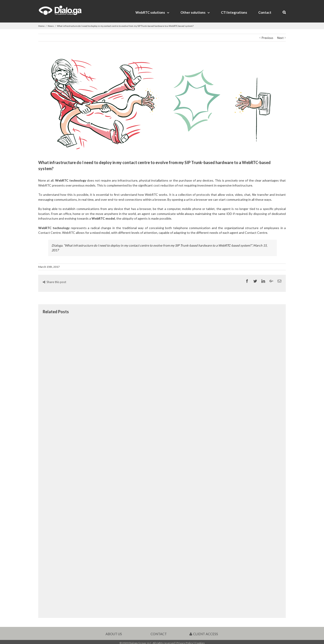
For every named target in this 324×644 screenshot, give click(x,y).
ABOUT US (114, 634)
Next (280, 38)
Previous (267, 38)
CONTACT (159, 634)
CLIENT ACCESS (204, 634)
